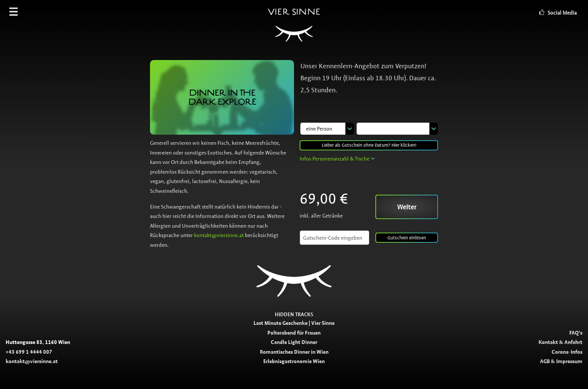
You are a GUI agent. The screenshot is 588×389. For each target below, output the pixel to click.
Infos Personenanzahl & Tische (334, 159)
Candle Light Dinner (294, 342)
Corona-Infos (567, 352)
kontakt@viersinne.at (219, 235)
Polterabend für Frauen (294, 333)
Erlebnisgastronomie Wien (294, 361)
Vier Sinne (294, 28)
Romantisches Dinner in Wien (294, 352)
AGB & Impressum (561, 361)
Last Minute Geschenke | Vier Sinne (294, 323)
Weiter (407, 207)
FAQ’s (576, 333)
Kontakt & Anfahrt (560, 342)
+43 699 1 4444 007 (29, 352)
